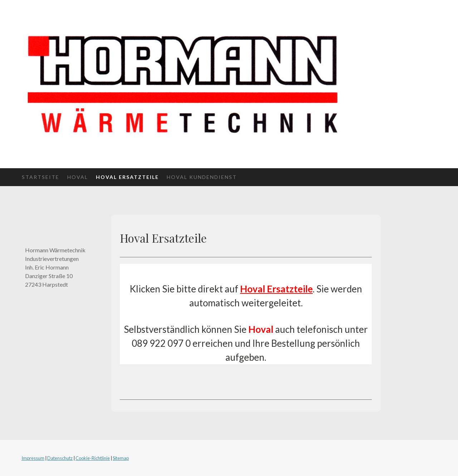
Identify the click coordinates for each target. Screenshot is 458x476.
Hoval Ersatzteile (127, 177)
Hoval (78, 177)
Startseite (41, 177)
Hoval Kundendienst (202, 177)
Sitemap (121, 458)
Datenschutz (60, 458)
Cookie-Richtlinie (93, 458)
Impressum (33, 458)
